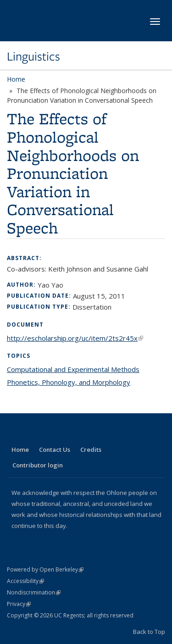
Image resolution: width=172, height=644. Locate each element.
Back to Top (149, 632)
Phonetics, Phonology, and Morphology (69, 382)
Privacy (19, 604)
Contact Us (55, 450)
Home (16, 79)
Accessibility (25, 581)
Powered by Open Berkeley (45, 569)
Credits (91, 450)
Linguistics (33, 56)
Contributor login (38, 465)
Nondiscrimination (34, 592)
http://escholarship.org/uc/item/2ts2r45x (75, 338)
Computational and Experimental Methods (73, 369)
